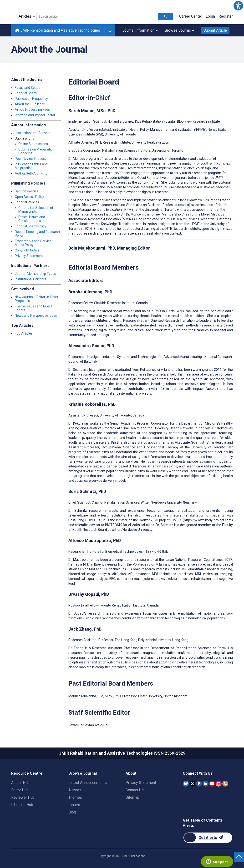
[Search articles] (166, 16)
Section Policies (27, 191)
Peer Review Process (31, 159)
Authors (75, 790)
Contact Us (135, 790)
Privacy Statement (29, 256)
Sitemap (132, 797)
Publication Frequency (31, 99)
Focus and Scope (28, 88)
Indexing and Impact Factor (35, 115)
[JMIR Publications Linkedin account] (206, 783)
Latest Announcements (88, 783)
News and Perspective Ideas (36, 316)
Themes (75, 797)
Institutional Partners (30, 279)
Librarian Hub (22, 805)
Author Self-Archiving (31, 173)
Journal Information (140, 30)
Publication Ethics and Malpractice (31, 166)
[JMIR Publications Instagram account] (219, 783)
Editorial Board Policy (30, 226)
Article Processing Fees (32, 110)
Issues (74, 805)
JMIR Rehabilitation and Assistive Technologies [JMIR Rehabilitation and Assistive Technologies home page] (58, 30)
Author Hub (20, 783)
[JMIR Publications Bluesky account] (186, 783)
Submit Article (215, 30)
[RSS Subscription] (225, 783)
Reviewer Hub (23, 797)
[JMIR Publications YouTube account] (212, 783)
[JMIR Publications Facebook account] (199, 783)
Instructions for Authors (33, 133)
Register (226, 16)
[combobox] (97, 16)
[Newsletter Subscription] (208, 838)
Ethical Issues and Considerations (32, 219)
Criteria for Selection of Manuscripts (36, 210)
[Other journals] (110, 30)
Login (210, 16)
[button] (238, 6)
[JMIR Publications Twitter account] (192, 783)
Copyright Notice (27, 250)
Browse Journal (179, 30)
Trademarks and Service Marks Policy (33, 243)
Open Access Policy (29, 197)
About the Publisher (30, 104)
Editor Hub (20, 790)
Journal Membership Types (35, 274)
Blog (72, 812)
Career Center (191, 16)
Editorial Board (26, 93)
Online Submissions (33, 144)
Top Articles (24, 333)
